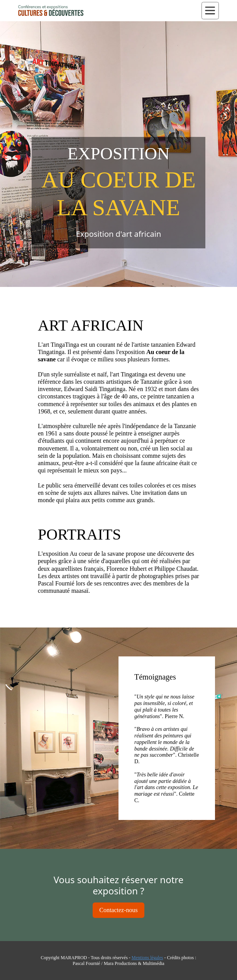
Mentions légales (147, 958)
